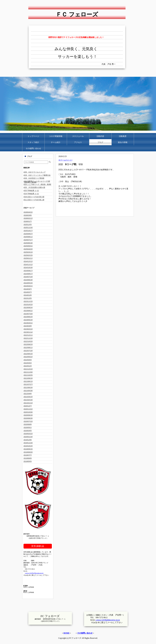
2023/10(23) (28, 305)
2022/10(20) (28, 341)
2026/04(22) (28, 212)
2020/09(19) (28, 415)
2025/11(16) (28, 228)
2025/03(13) (28, 252)
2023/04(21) (28, 323)
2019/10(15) (28, 446)
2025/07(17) (28, 240)
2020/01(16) (28, 437)
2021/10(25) (28, 375)
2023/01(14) (28, 332)
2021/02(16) (28, 400)
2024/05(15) (28, 283)
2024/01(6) (28, 295)
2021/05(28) (28, 391)
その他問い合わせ (85, 633)
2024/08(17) (28, 274)
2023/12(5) (28, 298)
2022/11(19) (28, 338)
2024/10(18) (28, 268)
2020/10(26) (28, 412)
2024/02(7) (28, 292)
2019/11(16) (28, 443)
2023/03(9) (28, 326)
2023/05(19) (28, 320)
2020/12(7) (28, 406)
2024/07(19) (28, 277)
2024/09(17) (28, 271)
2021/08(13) (28, 381)
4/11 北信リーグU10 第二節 (34, 200)
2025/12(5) (28, 225)
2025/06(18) (28, 243)
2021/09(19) (28, 378)
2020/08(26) (28, 418)
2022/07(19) (28, 351)
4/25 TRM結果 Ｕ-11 (31, 191)
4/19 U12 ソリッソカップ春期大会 (37, 175)
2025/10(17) (28, 231)
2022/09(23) (28, 344)
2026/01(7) (28, 221)
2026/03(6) (28, 215)
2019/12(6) (28, 440)
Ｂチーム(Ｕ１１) (65, 160)
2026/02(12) (28, 218)
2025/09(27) (28, 234)
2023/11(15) (28, 301)
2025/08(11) (28, 237)
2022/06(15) (28, 354)
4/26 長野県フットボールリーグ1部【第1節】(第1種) (37, 182)
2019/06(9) (28, 458)
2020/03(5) (28, 431)
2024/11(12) (28, 265)
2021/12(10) (28, 369)
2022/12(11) (28, 335)
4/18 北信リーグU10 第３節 (34, 197)
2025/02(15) (28, 255)
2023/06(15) (28, 317)
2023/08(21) (28, 311)
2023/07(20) (28, 314)
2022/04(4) (28, 360)
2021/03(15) (28, 397)
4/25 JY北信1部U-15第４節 (34, 187)
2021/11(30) (28, 372)
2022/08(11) (28, 348)
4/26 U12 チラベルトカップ (34, 172)
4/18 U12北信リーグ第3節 (34, 178)
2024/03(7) (28, 289)
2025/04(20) (28, 249)
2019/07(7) (28, 455)
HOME (67, 633)
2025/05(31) (28, 246)
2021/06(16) (28, 388)
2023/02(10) (28, 329)
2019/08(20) (28, 452)
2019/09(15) (28, 449)
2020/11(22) (28, 409)
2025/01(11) (28, 258)
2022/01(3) (28, 366)
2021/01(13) (28, 403)
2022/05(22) (28, 357)
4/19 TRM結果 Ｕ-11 (31, 194)
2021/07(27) (28, 384)
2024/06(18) (28, 280)
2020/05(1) (28, 427)
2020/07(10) (28, 421)
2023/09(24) (28, 308)
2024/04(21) (28, 286)
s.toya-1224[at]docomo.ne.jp (34, 573)
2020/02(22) (28, 434)
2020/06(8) (28, 424)
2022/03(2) (28, 363)
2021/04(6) (28, 394)
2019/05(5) (28, 461)
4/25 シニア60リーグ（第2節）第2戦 (37, 184)
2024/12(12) (28, 261)
